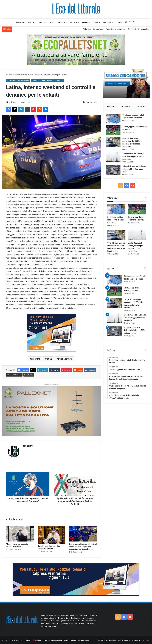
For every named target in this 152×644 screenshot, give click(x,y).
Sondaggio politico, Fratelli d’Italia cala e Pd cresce (116, 222)
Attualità (62, 22)
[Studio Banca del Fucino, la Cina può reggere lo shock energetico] (115, 159)
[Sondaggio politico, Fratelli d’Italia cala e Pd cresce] (115, 120)
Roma (30, 22)
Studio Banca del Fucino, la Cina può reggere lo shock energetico (135, 158)
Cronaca (74, 22)
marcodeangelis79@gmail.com (77, 639)
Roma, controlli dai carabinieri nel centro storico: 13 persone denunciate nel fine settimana (83, 545)
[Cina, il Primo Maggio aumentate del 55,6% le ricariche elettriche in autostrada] (115, 143)
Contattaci (132, 29)
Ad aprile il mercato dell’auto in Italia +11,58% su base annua (134, 170)
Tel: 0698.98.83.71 (82, 622)
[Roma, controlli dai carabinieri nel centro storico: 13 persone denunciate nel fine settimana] (83, 533)
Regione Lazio (47, 80)
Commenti (142, 106)
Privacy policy (144, 29)
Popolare (126, 106)
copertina (36, 359)
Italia (52, 22)
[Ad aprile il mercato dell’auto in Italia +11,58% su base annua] (115, 171)
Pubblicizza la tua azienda (116, 29)
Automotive (108, 22)
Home (9, 75)
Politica (85, 22)
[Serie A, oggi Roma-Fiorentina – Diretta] (115, 132)
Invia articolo (98, 29)
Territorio (41, 22)
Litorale (19, 22)
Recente (111, 106)
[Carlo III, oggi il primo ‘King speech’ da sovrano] (52, 534)
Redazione (87, 29)
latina (49, 359)
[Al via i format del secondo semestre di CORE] (20, 533)
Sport (96, 22)
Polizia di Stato (65, 359)
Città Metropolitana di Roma (18, 80)
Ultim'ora (17, 75)
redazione (14, 102)
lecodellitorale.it (41, 639)
